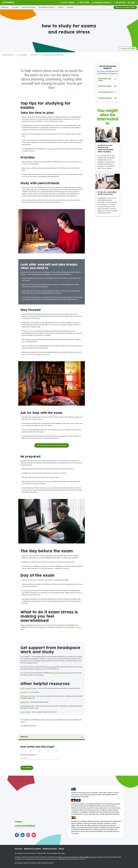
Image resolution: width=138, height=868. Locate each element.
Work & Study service (50, 667)
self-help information (8, 55)
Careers (18, 822)
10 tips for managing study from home (107, 193)
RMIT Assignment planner (28, 696)
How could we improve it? (28, 755)
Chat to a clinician (67, 3)
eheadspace (40, 675)
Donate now (119, 3)
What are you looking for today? (125, 7)
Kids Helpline (71, 627)
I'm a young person (22, 55)
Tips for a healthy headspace (29, 688)
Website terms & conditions (32, 849)
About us (61, 7)
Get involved (71, 7)
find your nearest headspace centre (61, 673)
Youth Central (24, 692)
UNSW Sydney (25, 702)
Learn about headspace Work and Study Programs (52, 445)
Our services (16, 7)
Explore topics (5, 7)
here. (63, 853)
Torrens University (26, 712)
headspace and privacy (50, 849)
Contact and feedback (25, 826)
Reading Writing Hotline (27, 706)
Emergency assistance (101, 3)
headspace (42, 627)
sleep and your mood (43, 354)
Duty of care (19, 849)
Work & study (34, 55)
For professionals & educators (47, 7)
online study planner (53, 149)
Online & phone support (29, 7)
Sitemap (61, 849)
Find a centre (83, 3)
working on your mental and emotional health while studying (105, 149)
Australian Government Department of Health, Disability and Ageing (76, 857)
